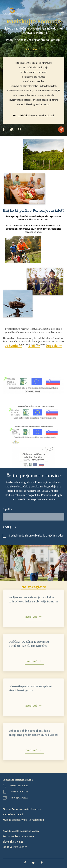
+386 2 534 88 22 (15, 786)
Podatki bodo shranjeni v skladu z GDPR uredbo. (33, 536)
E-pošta (7, 509)
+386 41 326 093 (15, 792)
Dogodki (54, 346)
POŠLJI (9, 527)
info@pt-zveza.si (15, 798)
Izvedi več (33, 49)
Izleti (34, 346)
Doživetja (13, 346)
